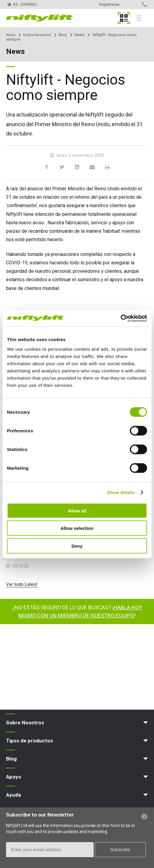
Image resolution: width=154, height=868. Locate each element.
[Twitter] (62, 167)
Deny (77, 546)
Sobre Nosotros (37, 35)
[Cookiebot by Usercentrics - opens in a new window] (121, 318)
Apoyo (14, 777)
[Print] (107, 167)
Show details (121, 492)
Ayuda (13, 795)
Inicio (11, 35)
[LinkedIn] (77, 167)
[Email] (92, 167)
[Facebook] (47, 167)
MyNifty (124, 18)
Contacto (134, 4)
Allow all (77, 510)
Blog (63, 35)
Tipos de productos (29, 741)
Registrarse (109, 4)
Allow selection (77, 528)
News (79, 35)
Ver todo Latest (22, 584)
